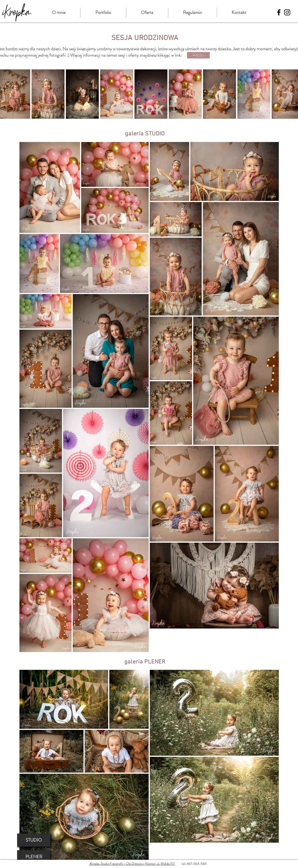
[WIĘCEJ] (198, 55)
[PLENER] (34, 857)
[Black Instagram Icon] (287, 12)
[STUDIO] (34, 840)
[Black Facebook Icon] (279, 12)
